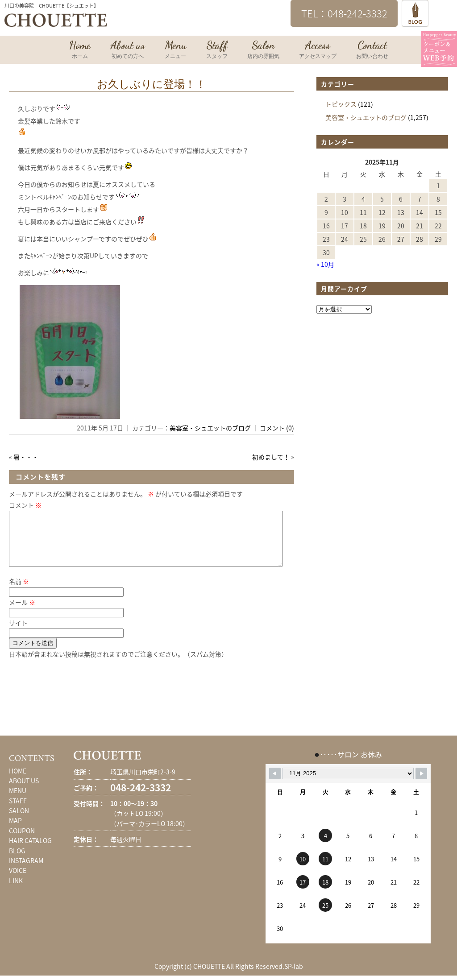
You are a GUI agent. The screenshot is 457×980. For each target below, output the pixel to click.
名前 (19, 592)
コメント (25, 505)
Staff (217, 50)
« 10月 (325, 264)
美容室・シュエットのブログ (210, 428)
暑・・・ (26, 457)
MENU (18, 801)
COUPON (22, 841)
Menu (176, 50)
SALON (19, 821)
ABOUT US (24, 791)
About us (128, 50)
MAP (15, 831)
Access (318, 50)
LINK (16, 891)
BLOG (17, 861)
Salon (263, 50)
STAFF (18, 811)
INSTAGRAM (26, 871)
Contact (372, 50)
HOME (18, 782)
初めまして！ (271, 457)
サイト (18, 633)
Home (80, 50)
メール (22, 613)
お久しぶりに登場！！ (152, 84)
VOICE (18, 881)
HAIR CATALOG (30, 851)
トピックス (341, 104)
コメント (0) (277, 428)
